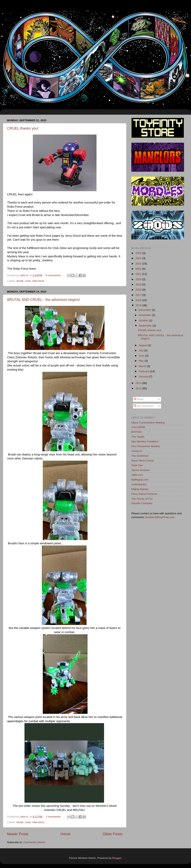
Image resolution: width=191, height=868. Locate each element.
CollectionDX (139, 484)
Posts (139, 399)
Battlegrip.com (140, 480)
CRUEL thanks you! (23, 128)
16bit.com (137, 475)
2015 (139, 305)
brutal (20, 281)
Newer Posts (18, 834)
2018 (139, 290)
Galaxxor (137, 451)
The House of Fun (142, 499)
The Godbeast (140, 456)
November (145, 315)
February (144, 371)
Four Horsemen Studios (146, 446)
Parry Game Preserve (144, 494)
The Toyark (138, 437)
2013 (139, 388)
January (144, 376)
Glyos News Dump (142, 461)
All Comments (144, 406)
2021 (139, 274)
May (142, 361)
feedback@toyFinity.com (160, 517)
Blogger (117, 858)
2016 (139, 300)
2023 (139, 264)
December (145, 310)
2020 (139, 279)
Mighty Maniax (140, 489)
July (141, 350)
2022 (139, 269)
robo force (38, 281)
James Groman (140, 470)
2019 (139, 284)
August (143, 345)
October (144, 320)
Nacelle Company (142, 503)
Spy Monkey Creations (145, 441)
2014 (139, 383)
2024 (139, 258)
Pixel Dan (137, 465)
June (142, 356)
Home (65, 834)
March (143, 366)
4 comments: (54, 275)
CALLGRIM (138, 427)
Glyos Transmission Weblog (148, 423)
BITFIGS (137, 432)
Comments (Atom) (34, 842)
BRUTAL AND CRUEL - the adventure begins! (44, 300)
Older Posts (113, 834)
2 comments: (54, 817)
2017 (139, 295)
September (146, 326)
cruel (28, 281)
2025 (139, 253)
